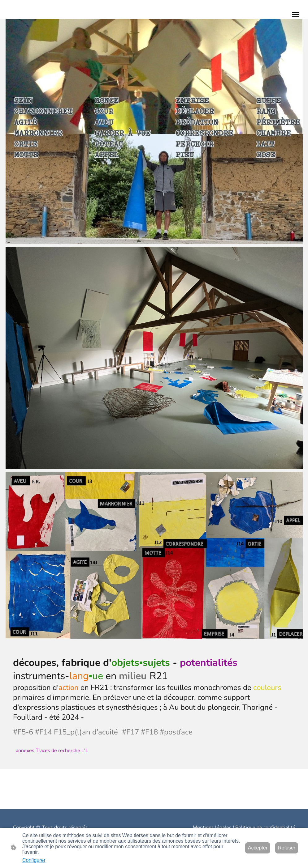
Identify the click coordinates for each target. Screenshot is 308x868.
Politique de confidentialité (265, 828)
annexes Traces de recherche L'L (52, 751)
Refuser (287, 848)
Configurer (34, 860)
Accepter (258, 848)
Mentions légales (212, 828)
